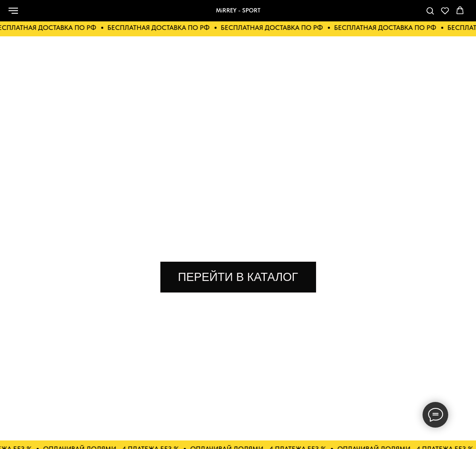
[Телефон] (382, 15)
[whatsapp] (364, 15)
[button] (430, 10)
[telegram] (401, 15)
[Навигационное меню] (13, 11)
